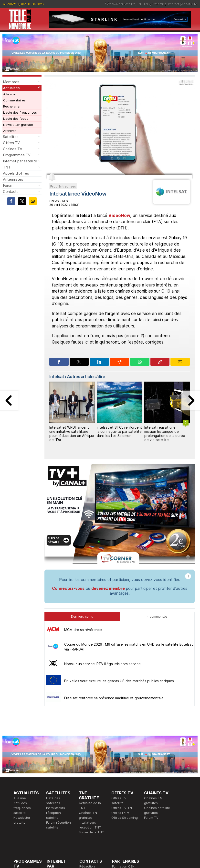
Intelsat (57, 377)
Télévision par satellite (119, 4)
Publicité (86, 796)
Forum (8, 185)
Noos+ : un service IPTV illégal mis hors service (102, 589)
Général (85, 801)
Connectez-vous (68, 513)
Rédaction (87, 791)
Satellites (11, 137)
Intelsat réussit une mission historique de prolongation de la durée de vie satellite (165, 433)
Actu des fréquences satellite (22, 733)
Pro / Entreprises (63, 186)
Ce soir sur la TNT (27, 806)
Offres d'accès (58, 806)
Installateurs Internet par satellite (56, 816)
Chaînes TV (13, 149)
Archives (10, 131)
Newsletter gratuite (18, 125)
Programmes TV (17, 155)
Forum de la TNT (91, 757)
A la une (9, 94)
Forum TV (151, 743)
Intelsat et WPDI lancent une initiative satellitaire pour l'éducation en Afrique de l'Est (72, 433)
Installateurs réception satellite (56, 738)
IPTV (147, 4)
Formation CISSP (125, 796)
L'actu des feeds (16, 118)
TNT (140, 4)
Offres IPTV (120, 738)
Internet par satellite (183, 4)
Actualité (53, 801)
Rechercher (12, 106)
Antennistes (13, 179)
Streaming (159, 4)
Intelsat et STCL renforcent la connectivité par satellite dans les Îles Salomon (119, 431)
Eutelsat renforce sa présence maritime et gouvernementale (114, 623)
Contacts (11, 192)
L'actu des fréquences (20, 112)
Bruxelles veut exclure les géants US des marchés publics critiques (119, 606)
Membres (11, 82)
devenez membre (108, 513)
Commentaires (14, 100)
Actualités (11, 88)
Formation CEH (123, 791)
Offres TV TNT (123, 733)
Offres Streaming (125, 743)
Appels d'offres (16, 173)
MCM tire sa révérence (83, 555)
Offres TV (11, 143)
